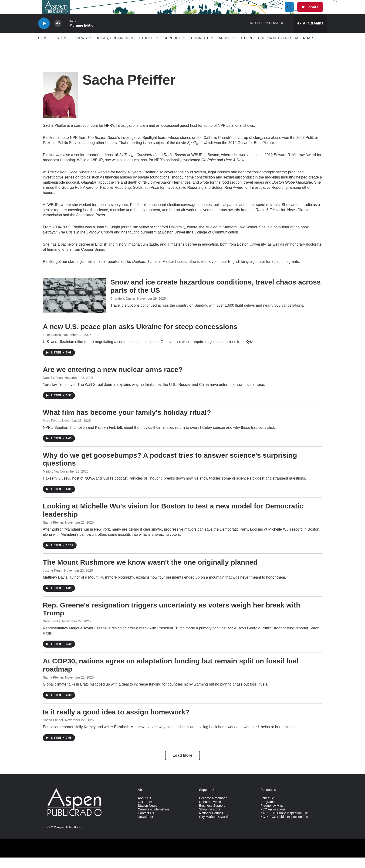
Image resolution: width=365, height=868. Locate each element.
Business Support (212, 816)
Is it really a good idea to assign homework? (116, 722)
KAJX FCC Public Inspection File (284, 824)
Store (247, 48)
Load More (182, 766)
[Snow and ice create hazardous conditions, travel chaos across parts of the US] (74, 306)
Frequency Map (272, 816)
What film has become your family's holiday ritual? (127, 423)
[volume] (58, 34)
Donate (315, 12)
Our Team (145, 812)
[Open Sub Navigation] (70, 48)
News (82, 48)
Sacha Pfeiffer (53, 533)
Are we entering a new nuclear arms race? (113, 380)
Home (44, 48)
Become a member (213, 809)
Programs (268, 812)
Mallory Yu (50, 482)
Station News (147, 816)
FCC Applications (273, 820)
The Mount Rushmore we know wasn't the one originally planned (150, 573)
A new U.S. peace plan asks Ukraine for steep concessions (140, 337)
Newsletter (145, 827)
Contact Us (146, 824)
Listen (60, 48)
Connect (200, 48)
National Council (211, 824)
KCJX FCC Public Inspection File (284, 827)
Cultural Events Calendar (286, 48)
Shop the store (210, 820)
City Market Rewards (214, 827)
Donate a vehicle (211, 812)
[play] (44, 34)
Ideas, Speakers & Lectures (125, 48)
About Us (145, 809)
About (225, 48)
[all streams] (310, 34)
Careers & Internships (154, 820)
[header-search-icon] (291, 12)
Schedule (267, 809)
